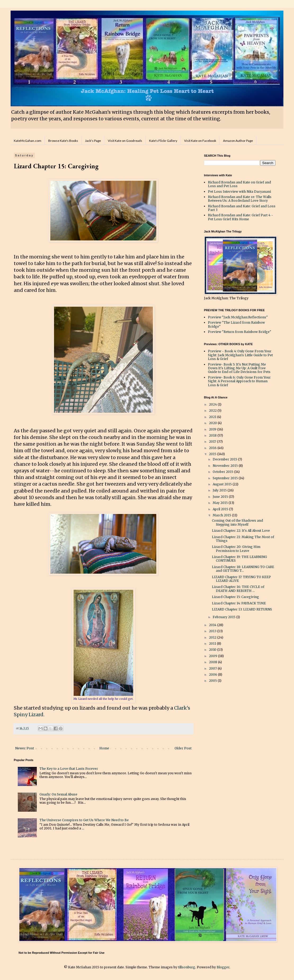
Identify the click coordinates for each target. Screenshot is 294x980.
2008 (213, 662)
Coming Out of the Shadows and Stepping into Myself (237, 522)
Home (104, 748)
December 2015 (225, 459)
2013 (213, 631)
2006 (213, 674)
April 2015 (221, 509)
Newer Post (24, 748)
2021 (213, 417)
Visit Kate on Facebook (200, 141)
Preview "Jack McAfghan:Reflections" (238, 317)
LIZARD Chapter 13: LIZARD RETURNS (242, 609)
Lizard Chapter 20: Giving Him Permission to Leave (236, 549)
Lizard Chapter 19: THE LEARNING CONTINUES (239, 559)
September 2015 (226, 478)
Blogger (223, 967)
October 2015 (223, 472)
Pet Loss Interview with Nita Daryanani (239, 192)
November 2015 (226, 466)
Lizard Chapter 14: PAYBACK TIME (239, 603)
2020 (213, 423)
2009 (213, 656)
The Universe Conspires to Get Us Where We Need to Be (84, 820)
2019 (213, 429)
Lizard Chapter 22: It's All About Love (241, 531)
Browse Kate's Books (63, 141)
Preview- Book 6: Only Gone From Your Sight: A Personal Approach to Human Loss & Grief (239, 381)
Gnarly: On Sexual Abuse (58, 794)
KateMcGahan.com (28, 141)
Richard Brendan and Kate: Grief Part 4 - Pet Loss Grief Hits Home (240, 217)
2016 (213, 448)
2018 (213, 435)
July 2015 (220, 490)
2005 (213, 681)
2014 (213, 625)
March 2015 (222, 515)
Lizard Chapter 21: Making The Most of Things (243, 539)
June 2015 (221, 497)
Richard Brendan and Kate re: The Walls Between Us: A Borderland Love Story (240, 199)
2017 (213, 441)
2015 (213, 454)
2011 (213, 643)
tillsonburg (187, 967)
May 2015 (221, 503)
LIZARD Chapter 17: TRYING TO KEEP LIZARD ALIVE (241, 579)
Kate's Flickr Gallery (163, 141)
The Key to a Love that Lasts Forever (69, 769)
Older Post (183, 748)
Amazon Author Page (238, 141)
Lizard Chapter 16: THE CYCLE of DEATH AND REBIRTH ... (238, 589)
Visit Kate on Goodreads (125, 141)
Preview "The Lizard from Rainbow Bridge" (236, 324)
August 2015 (223, 484)
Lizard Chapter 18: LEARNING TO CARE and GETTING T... (243, 569)
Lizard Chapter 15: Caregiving (235, 597)
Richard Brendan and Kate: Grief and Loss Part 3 (242, 208)
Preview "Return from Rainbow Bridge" (240, 332)
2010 (213, 650)
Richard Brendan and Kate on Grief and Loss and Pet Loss (239, 184)
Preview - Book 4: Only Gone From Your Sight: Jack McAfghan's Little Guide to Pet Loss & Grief (240, 355)
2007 (213, 668)
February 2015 (224, 617)
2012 (213, 637)
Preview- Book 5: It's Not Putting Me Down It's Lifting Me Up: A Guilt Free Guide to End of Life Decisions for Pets (239, 368)
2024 (213, 404)
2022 (213, 410)
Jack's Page (93, 141)
